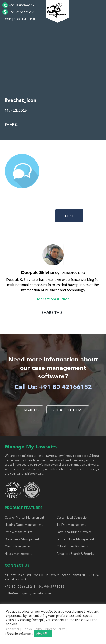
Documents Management (22, 539)
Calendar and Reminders (73, 546)
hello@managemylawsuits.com (28, 593)
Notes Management (18, 554)
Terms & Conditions (19, 634)
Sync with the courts (18, 532)
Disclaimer (12, 629)
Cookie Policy (32, 629)
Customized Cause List (72, 517)
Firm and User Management (75, 539)
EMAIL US (30, 410)
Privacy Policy (55, 629)
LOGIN (8, 19)
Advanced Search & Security (76, 554)
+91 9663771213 (18, 12)
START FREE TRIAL (25, 19)
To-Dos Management (71, 525)
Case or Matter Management (24, 517)
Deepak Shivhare (39, 273)
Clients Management (19, 546)
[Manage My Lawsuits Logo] (58, 11)
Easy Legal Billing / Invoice (74, 532)
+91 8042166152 (18, 5)
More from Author (53, 299)
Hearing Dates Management (24, 525)
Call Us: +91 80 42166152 (53, 388)
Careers (42, 634)
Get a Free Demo (68, 410)
